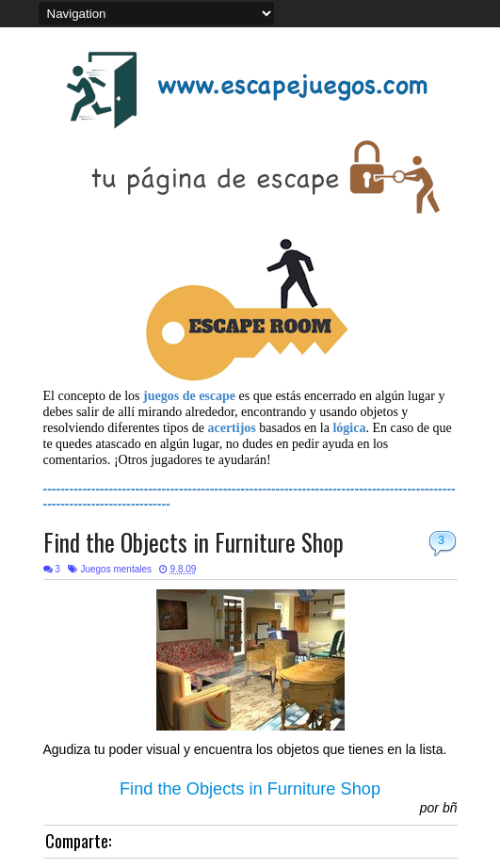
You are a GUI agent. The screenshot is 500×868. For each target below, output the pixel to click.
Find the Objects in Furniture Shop (194, 542)
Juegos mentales (116, 569)
